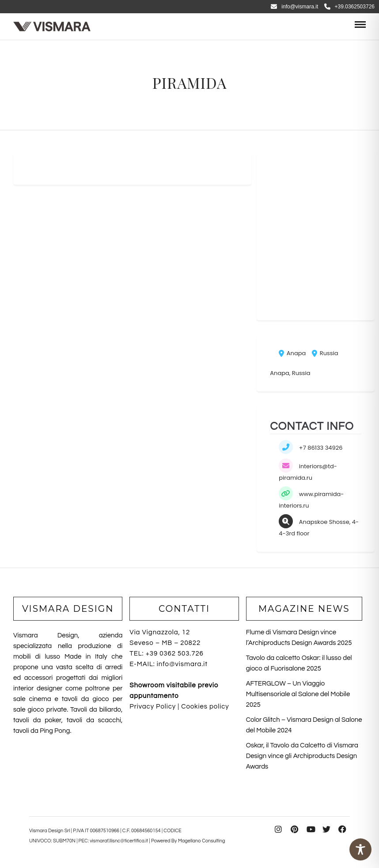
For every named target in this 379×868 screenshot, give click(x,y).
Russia (325, 353)
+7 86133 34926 (321, 448)
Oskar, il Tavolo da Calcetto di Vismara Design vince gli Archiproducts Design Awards (302, 756)
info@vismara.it (294, 7)
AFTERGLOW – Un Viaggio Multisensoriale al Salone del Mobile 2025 (298, 694)
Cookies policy (205, 707)
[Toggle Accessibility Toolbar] (360, 849)
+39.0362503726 (349, 7)
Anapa (292, 353)
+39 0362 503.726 (175, 654)
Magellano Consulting (202, 841)
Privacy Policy (153, 707)
